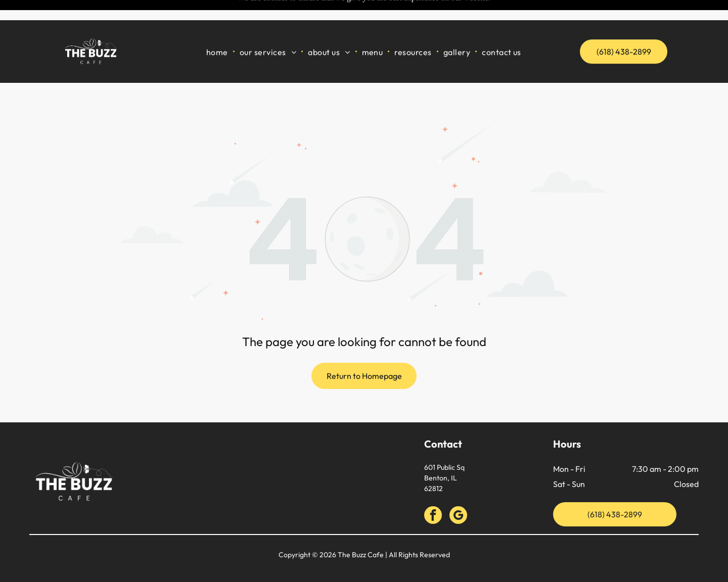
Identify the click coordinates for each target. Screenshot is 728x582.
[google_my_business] (458, 491)
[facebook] (433, 491)
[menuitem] (218, 31)
